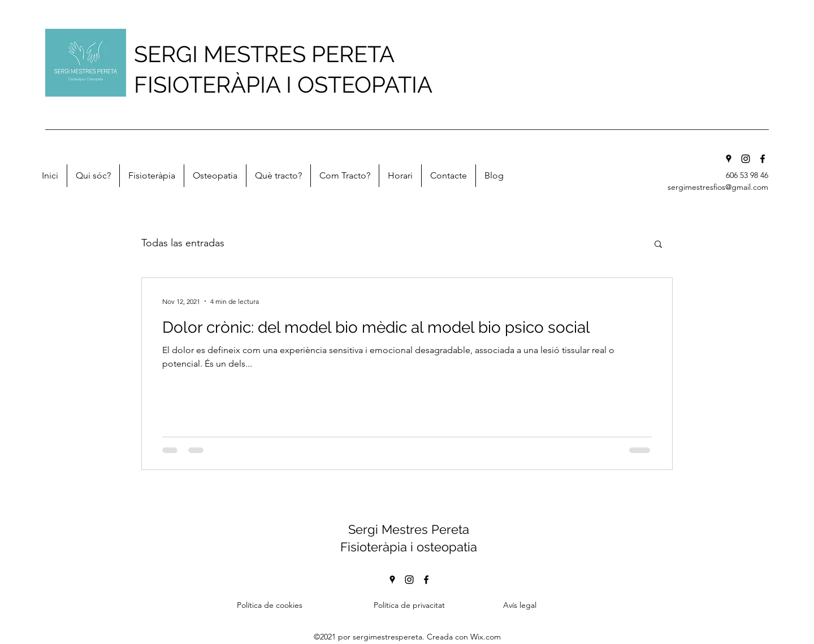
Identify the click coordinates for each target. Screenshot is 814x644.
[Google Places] (729, 159)
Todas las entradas (183, 243)
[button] (658, 245)
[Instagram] (746, 159)
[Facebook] (763, 159)
